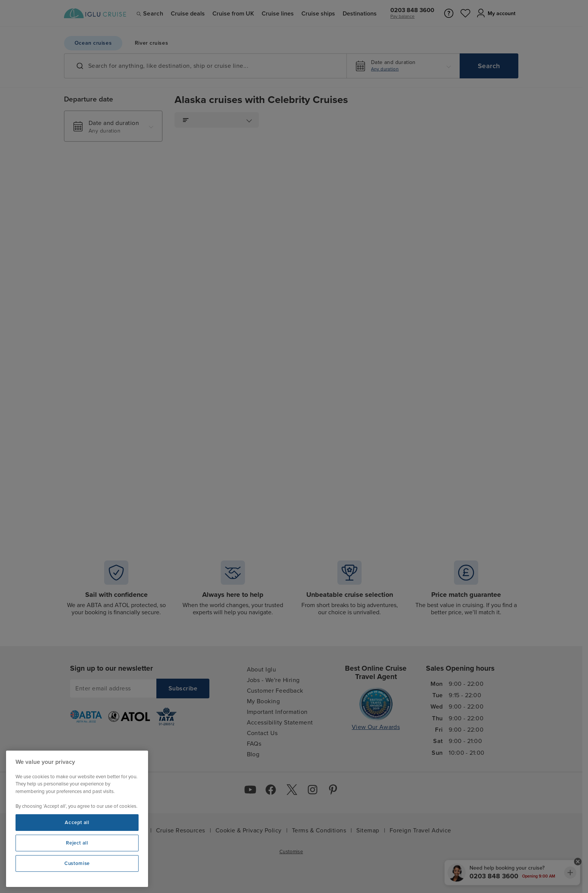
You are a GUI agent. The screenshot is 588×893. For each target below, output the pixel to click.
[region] (77, 819)
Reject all (77, 843)
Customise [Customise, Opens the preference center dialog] (77, 863)
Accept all (77, 823)
